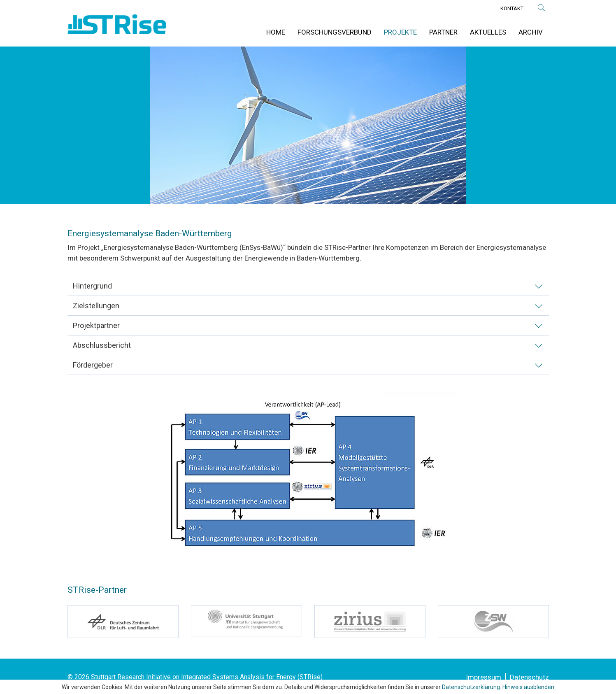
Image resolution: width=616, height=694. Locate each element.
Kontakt (512, 8)
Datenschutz (529, 677)
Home (276, 32)
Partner (443, 32)
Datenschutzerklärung (471, 687)
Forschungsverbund (335, 32)
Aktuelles (488, 32)
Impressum (484, 677)
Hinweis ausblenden (528, 687)
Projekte (400, 32)
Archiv (531, 32)
